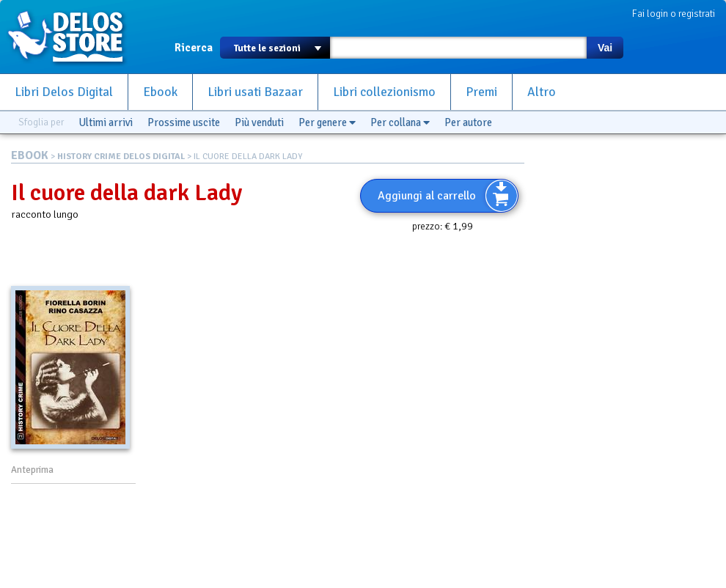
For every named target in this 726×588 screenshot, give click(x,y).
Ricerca (194, 48)
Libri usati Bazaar (255, 92)
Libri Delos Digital (64, 92)
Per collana (400, 122)
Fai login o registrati (674, 14)
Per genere (327, 122)
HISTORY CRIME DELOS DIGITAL (121, 157)
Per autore (468, 122)
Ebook (160, 92)
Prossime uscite (184, 122)
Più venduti (259, 122)
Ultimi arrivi (106, 122)
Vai (605, 48)
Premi (481, 92)
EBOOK (30, 155)
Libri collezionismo (384, 92)
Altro (542, 92)
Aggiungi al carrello (427, 196)
